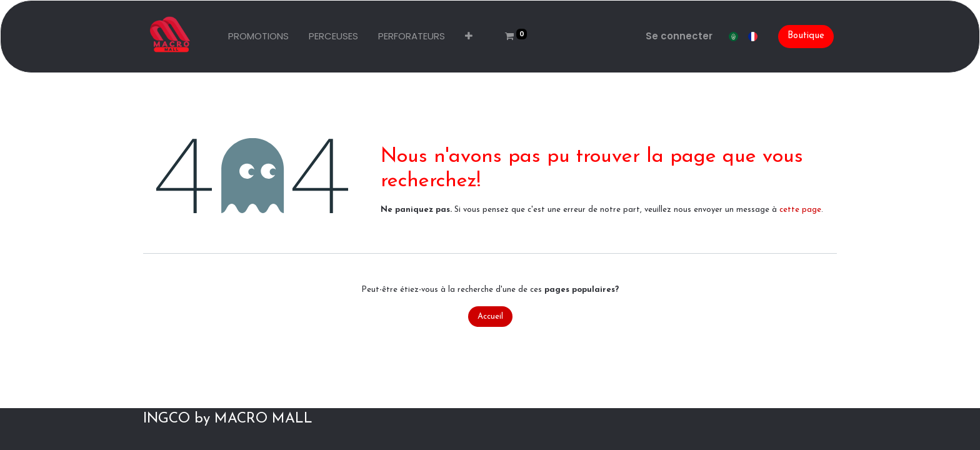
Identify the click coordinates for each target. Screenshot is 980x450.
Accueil (490, 317)
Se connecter (679, 36)
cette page (800, 210)
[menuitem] (258, 37)
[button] (469, 37)
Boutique (806, 36)
